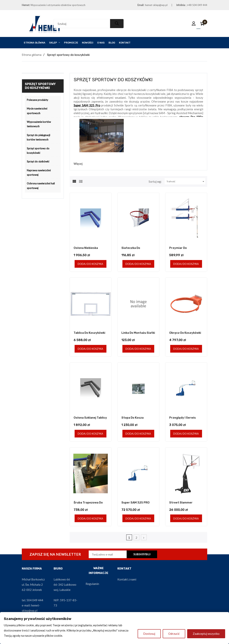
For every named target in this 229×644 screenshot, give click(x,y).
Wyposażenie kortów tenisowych (39, 124)
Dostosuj (149, 634)
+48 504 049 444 (197, 5)
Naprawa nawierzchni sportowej (39, 173)
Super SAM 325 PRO (136, 503)
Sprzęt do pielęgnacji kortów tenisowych (38, 137)
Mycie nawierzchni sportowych (37, 111)
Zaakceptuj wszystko (206, 634)
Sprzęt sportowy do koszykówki (38, 151)
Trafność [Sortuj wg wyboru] (186, 181)
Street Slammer (181, 503)
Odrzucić (174, 634)
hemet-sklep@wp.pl (156, 5)
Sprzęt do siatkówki (38, 161)
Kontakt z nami (127, 579)
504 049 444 (35, 600)
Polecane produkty (37, 100)
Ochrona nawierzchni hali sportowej (41, 186)
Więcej (78, 164)
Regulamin (92, 584)
